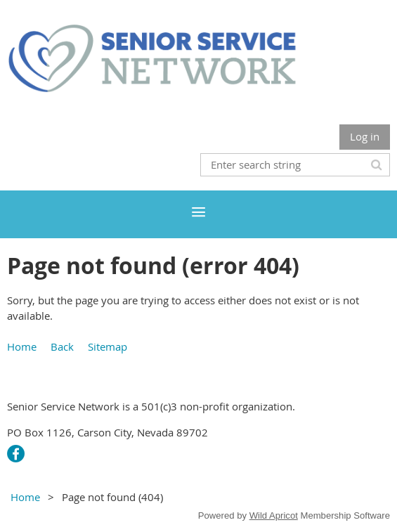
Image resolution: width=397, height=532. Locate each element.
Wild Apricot (274, 515)
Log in (365, 136)
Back (62, 346)
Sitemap (108, 346)
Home (22, 346)
